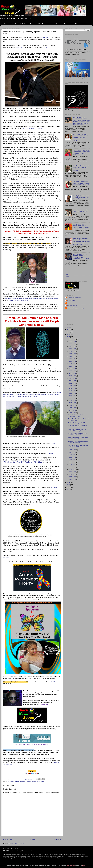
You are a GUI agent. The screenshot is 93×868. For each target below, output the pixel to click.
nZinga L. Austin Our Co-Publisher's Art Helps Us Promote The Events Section (81, 226)
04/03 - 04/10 (72, 450)
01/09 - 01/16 (72, 477)
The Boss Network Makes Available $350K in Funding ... (78, 446)
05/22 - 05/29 (72, 400)
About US (74, 24)
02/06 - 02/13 (72, 467)
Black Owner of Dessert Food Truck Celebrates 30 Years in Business (81, 212)
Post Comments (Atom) (17, 844)
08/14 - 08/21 (72, 376)
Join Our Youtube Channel (27, 24)
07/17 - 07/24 (72, 386)
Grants (66, 24)
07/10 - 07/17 (72, 388)
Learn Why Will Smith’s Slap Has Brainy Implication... (77, 426)
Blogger (84, 865)
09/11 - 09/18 (72, 369)
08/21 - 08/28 (72, 373)
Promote (45, 47)
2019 (69, 487)
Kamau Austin (71, 300)
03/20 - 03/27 (72, 455)
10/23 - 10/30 (72, 356)
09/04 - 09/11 (72, 371)
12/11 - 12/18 (72, 342)
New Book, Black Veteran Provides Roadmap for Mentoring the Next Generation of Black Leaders (81, 256)
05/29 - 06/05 (72, 398)
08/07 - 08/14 (72, 378)
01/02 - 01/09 (72, 479)
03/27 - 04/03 (72, 452)
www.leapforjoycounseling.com (19, 300)
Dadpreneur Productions (74, 298)
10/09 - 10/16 (72, 361)
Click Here (19, 47)
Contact (83, 24)
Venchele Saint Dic (72, 305)
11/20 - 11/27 (72, 349)
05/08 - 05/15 (72, 405)
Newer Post (8, 840)
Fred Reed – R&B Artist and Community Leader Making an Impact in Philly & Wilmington (81, 183)
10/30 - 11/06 (72, 354)
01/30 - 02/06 (72, 469)
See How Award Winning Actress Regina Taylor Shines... (77, 434)
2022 (69, 337)
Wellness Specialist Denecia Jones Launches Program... (78, 442)
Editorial (13, 24)
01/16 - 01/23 (72, 474)
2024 (69, 332)
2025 (69, 329)
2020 (69, 485)
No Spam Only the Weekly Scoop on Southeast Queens (32, 744)
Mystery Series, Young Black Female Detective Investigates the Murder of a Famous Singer (81, 152)
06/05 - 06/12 (72, 396)
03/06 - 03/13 (72, 460)
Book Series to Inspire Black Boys (78, 423)
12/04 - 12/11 (72, 344)
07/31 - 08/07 (72, 381)
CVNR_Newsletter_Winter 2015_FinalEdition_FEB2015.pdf (23, 462)
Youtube (54, 443)
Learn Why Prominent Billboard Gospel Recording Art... (77, 430)
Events (58, 24)
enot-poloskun (71, 865)
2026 (69, 327)
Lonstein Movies (43, 704)
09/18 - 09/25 (72, 366)
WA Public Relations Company (75, 308)
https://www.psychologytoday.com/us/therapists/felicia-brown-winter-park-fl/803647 (33, 298)
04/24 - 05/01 (72, 408)
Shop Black (42, 24)
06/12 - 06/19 (72, 393)
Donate (51, 24)
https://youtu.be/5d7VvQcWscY (32, 129)
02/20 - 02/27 (72, 462)
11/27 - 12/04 (72, 346)
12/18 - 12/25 (72, 339)
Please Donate (45, 38)
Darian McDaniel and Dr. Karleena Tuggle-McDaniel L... (78, 416)
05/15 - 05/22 (72, 403)
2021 (69, 482)
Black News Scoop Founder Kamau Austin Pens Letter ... (78, 438)
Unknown (70, 303)
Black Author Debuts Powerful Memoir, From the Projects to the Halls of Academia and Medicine (81, 168)
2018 (69, 490)
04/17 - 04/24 (72, 410)
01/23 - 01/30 (72, 472)
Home (5, 24)
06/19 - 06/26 (72, 391)
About (67, 274)
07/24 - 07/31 (72, 383)
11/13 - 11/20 (72, 351)
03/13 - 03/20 (72, 457)
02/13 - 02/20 (72, 465)
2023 (69, 334)
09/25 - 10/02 (72, 364)
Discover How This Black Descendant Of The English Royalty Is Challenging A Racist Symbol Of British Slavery (80, 137)
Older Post (57, 840)
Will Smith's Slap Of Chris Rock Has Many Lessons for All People (26, 782)
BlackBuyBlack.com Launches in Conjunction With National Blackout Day (81, 197)
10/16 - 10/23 (72, 359)
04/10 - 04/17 (72, 413)
